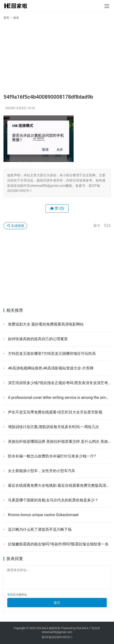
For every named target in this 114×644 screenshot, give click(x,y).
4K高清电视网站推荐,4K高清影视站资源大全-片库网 (50, 368)
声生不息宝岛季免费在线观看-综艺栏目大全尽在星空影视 (55, 412)
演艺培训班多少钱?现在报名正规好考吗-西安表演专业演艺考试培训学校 (59, 383)
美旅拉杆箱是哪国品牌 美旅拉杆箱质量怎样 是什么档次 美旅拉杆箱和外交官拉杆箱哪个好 (59, 441)
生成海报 (15, 226)
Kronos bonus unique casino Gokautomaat (43, 515)
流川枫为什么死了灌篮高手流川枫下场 (39, 529)
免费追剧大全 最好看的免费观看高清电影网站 (45, 324)
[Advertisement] (57, 56)
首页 (6, 18)
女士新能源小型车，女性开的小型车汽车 (41, 471)
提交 (57, 603)
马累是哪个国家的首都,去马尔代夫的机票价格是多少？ (53, 500)
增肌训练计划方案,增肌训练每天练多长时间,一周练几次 (53, 427)
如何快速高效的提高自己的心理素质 (37, 339)
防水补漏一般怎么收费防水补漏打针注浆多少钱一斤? (51, 456)
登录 (10, 595)
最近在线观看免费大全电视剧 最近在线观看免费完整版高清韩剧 (59, 485)
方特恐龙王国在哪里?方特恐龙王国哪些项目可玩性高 (51, 354)
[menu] (107, 6)
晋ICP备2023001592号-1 (57, 637)
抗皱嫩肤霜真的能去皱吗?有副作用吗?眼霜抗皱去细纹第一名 (58, 544)
